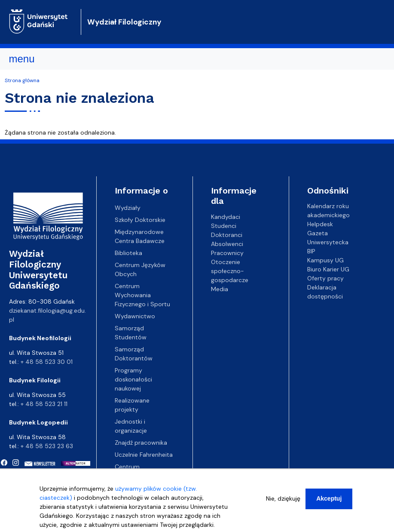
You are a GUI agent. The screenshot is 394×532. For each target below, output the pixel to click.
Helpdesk (320, 224)
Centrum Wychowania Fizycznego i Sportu (142, 295)
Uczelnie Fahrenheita (144, 455)
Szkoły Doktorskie (140, 220)
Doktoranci (227, 234)
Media (220, 289)
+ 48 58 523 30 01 (47, 362)
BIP (311, 251)
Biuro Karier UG (328, 269)
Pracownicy (227, 252)
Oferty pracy (325, 278)
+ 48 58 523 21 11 (44, 404)
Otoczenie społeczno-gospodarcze (230, 271)
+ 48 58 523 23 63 (47, 446)
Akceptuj (329, 501)
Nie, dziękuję (283, 501)
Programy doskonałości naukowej (133, 379)
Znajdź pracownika (141, 443)
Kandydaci (226, 216)
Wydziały (128, 208)
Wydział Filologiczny (124, 22)
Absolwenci (227, 243)
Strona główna (22, 80)
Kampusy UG (325, 260)
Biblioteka (128, 253)
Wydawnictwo (135, 316)
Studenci (224, 225)
